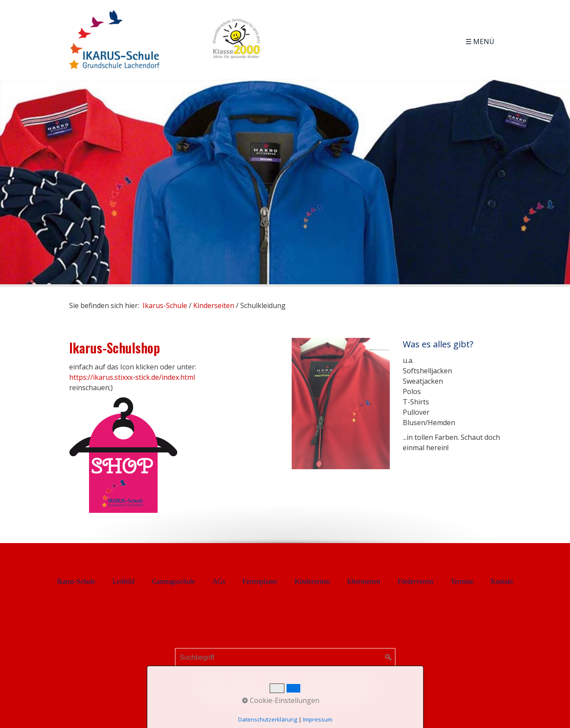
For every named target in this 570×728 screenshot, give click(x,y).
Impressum (280, 687)
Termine (462, 581)
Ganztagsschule (173, 581)
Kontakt (502, 581)
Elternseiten (364, 581)
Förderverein (416, 581)
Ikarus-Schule (165, 305)
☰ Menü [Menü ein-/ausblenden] (480, 41)
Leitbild (124, 581)
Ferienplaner (260, 581)
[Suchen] (388, 658)
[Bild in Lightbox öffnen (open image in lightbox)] (341, 404)
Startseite (209, 687)
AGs (219, 581)
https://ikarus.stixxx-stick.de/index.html (132, 377)
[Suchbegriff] (285, 658)
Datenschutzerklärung (340, 687)
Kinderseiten (312, 581)
